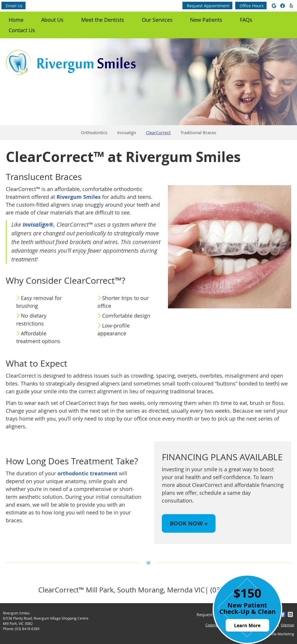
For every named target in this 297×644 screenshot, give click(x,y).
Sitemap (287, 625)
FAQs (246, 20)
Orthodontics (94, 132)
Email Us (14, 6)
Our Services (157, 20)
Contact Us (22, 30)
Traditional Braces (198, 132)
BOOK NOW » (189, 523)
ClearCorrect (158, 132)
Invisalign (127, 132)
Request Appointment (208, 6)
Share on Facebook (283, 614)
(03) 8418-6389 (27, 629)
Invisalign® (38, 224)
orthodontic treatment (87, 473)
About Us (52, 20)
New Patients (206, 20)
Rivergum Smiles (79, 197)
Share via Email (291, 614)
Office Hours (252, 6)
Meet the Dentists (103, 20)
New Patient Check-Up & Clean (247, 608)
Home (16, 20)
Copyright (213, 625)
